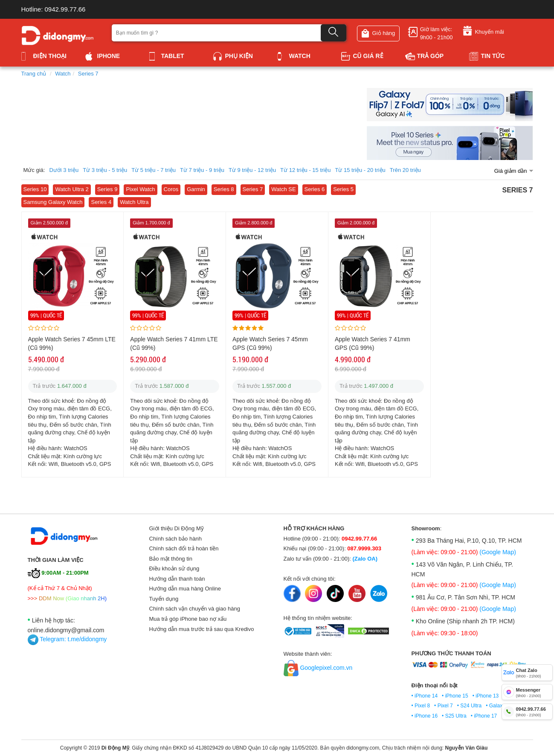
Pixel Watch (140, 189)
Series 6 (315, 189)
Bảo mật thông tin (171, 559)
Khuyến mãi (483, 31)
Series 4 (101, 202)
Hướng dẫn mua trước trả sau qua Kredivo (202, 629)
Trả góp (425, 56)
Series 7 (88, 74)
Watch (294, 56)
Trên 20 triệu (405, 170)
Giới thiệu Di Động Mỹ (177, 528)
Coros (171, 189)
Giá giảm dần (511, 171)
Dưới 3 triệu (64, 170)
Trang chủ (34, 74)
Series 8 (224, 189)
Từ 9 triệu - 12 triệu (252, 170)
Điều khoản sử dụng (174, 568)
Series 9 (107, 189)
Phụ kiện (233, 56)
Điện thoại (44, 56)
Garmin (196, 189)
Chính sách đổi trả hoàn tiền (184, 548)
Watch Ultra (134, 202)
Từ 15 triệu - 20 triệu (360, 170)
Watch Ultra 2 (72, 189)
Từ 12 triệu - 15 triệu (305, 170)
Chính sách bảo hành (175, 539)
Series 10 (35, 189)
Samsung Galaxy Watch (53, 202)
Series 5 (343, 189)
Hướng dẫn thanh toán (177, 579)
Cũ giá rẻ (362, 56)
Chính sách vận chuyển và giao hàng (195, 609)
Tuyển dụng (164, 599)
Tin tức (487, 56)
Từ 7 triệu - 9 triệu (202, 170)
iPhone (103, 56)
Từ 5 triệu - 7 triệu (154, 170)
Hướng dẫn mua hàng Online (185, 589)
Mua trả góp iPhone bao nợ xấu (188, 619)
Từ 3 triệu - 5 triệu (105, 170)
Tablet (167, 56)
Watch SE (283, 189)
